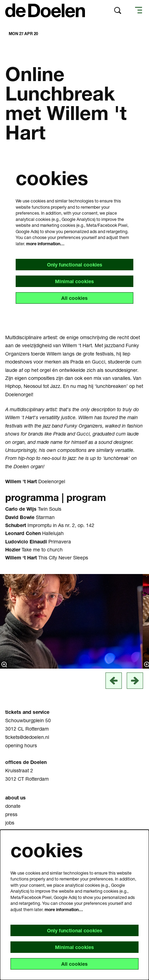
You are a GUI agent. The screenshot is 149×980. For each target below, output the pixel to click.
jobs (10, 823)
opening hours (21, 745)
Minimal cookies (74, 281)
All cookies (74, 298)
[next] (135, 681)
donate (13, 806)
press (11, 814)
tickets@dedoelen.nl (27, 737)
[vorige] (114, 681)
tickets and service (27, 712)
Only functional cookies (75, 265)
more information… (45, 244)
